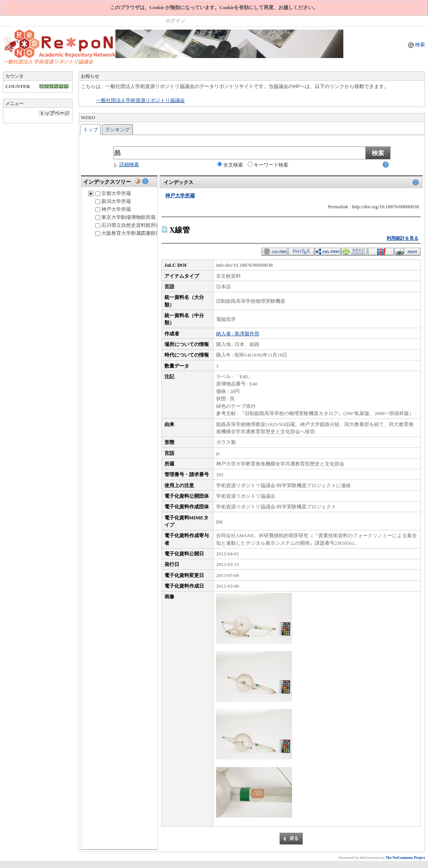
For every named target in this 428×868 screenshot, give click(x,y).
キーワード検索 (268, 165)
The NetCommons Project (405, 858)
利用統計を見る (403, 238)
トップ (91, 130)
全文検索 (230, 165)
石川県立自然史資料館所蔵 (128, 225)
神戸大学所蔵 (113, 209)
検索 (416, 45)
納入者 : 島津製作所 (238, 334)
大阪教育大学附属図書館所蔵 (130, 233)
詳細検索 (126, 164)
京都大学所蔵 (113, 193)
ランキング (118, 130)
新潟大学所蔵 (113, 201)
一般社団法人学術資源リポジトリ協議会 (141, 101)
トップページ (54, 113)
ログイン (175, 21)
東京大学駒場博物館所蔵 (126, 217)
